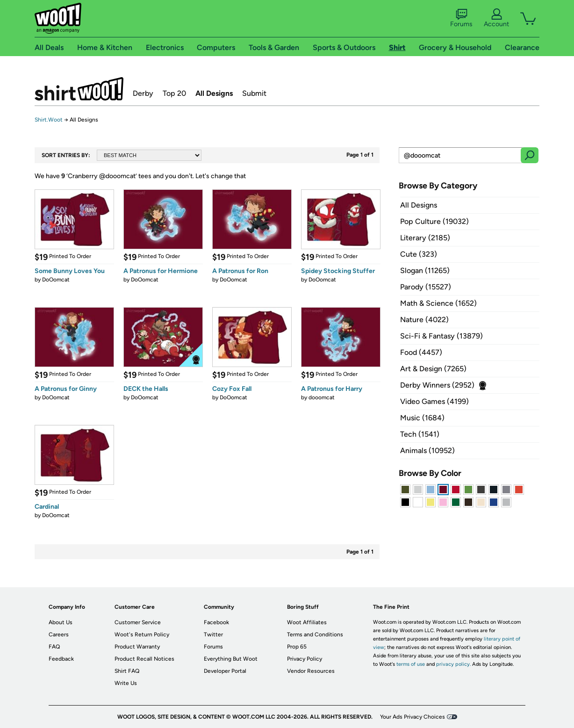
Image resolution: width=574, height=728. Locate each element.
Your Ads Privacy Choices (413, 717)
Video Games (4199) (434, 401)
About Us (61, 622)
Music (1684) (422, 418)
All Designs (214, 93)
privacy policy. (453, 664)
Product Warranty (137, 647)
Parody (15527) (426, 287)
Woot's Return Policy (142, 634)
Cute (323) (419, 254)
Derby (143, 93)
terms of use (411, 664)
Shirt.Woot (79, 89)
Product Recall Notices (144, 659)
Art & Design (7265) (433, 369)
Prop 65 (297, 647)
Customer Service (138, 622)
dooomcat (322, 397)
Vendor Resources (311, 671)
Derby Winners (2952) (437, 385)
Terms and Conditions (315, 634)
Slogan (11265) (425, 270)
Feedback (61, 659)
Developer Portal (225, 671)
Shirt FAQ (127, 671)
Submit (254, 93)
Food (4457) (421, 352)
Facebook (216, 622)
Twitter (213, 634)
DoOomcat (56, 280)
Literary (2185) (425, 238)
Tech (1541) (420, 434)
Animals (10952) (427, 450)
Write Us (126, 683)
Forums (461, 18)
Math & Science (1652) (438, 303)
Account (496, 18)
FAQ (54, 647)
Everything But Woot (231, 659)
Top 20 (174, 93)
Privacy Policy (305, 659)
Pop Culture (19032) (434, 221)
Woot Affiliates (307, 622)
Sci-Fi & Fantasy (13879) (441, 336)
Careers (59, 634)
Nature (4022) (424, 320)
